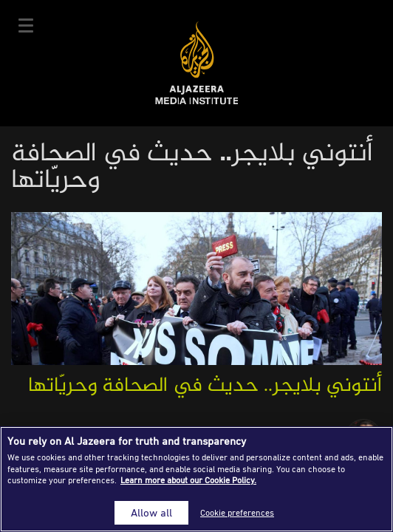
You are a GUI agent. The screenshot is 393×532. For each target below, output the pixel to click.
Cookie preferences (237, 512)
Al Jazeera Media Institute (197, 63)
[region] (196, 479)
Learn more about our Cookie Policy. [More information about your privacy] (188, 480)
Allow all (151, 512)
